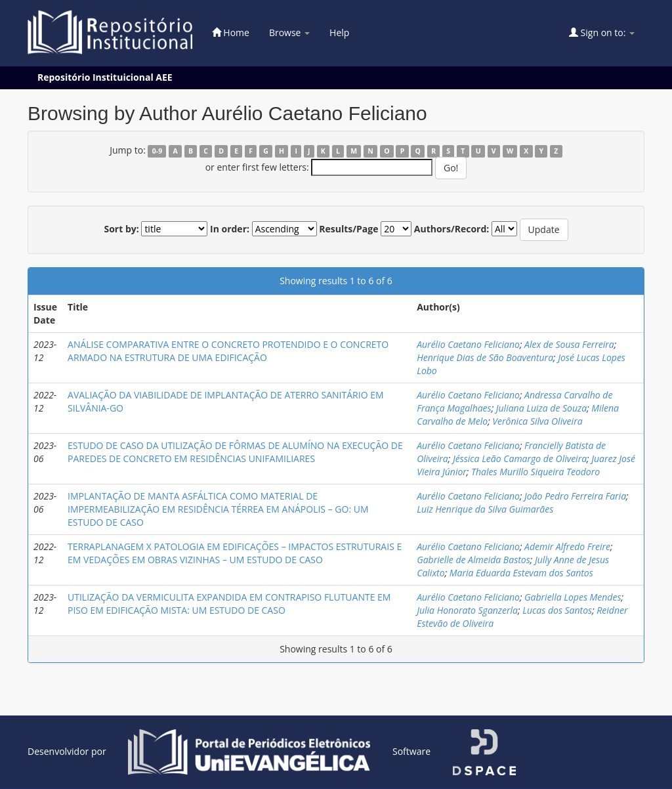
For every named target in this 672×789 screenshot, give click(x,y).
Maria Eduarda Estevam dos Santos (521, 573)
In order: (230, 229)
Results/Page (348, 229)
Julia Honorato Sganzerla (467, 610)
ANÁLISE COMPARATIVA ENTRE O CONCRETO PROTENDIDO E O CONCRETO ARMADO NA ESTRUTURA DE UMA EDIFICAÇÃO (228, 351)
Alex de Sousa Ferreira (569, 344)
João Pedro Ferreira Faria (575, 496)
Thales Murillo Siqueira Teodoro (535, 472)
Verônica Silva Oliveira (537, 421)
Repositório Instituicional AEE (105, 77)
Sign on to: (602, 32)
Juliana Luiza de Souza (541, 408)
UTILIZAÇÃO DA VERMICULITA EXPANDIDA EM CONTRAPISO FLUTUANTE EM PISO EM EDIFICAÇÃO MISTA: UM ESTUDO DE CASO (229, 604)
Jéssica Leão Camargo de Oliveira (520, 458)
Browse (289, 32)
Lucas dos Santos (557, 610)
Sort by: (121, 229)
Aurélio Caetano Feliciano (468, 344)
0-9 (157, 151)
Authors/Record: (452, 229)
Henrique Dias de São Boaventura (485, 357)
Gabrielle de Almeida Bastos (473, 560)
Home (231, 32)
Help (339, 32)
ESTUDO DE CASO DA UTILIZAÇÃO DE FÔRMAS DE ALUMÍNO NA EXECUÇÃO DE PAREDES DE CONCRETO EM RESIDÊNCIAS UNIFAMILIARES (235, 452)
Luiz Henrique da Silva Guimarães (485, 509)
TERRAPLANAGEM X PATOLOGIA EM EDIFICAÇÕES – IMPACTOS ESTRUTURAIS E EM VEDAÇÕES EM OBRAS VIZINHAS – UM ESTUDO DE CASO (235, 553)
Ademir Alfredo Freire (567, 546)
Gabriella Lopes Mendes (573, 597)
